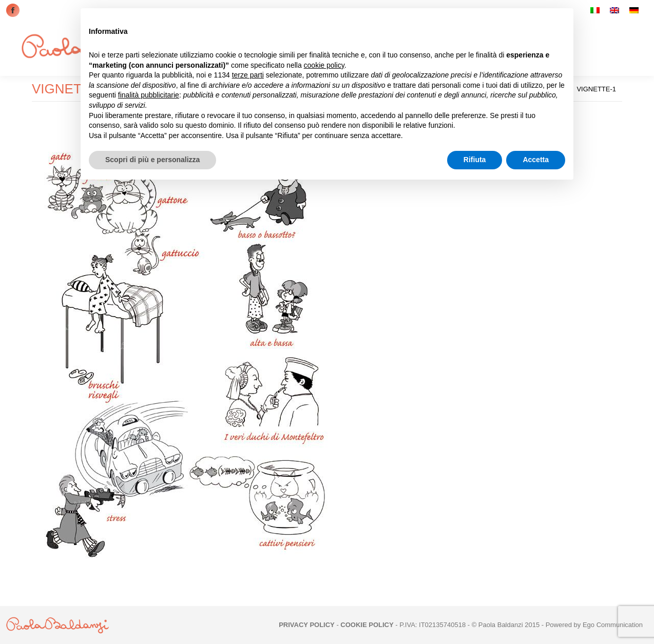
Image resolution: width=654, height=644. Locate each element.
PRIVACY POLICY (307, 625)
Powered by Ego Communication (594, 625)
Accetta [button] (536, 160)
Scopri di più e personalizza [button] (152, 160)
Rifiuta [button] (475, 160)
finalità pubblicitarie (149, 95)
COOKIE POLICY (367, 625)
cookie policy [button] (324, 65)
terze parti (248, 75)
